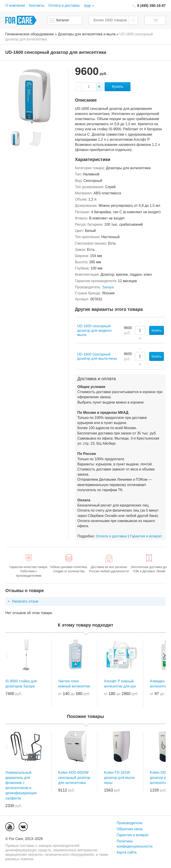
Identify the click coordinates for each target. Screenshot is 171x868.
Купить (118, 87)
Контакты (37, 5)
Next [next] (164, 655)
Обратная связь (130, 829)
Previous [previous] (7, 655)
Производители (129, 823)
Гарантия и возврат (146, 536)
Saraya (108, 287)
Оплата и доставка (64, 5)
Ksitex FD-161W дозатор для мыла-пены (120, 778)
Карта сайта (127, 852)
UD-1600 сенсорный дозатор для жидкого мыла (95, 330)
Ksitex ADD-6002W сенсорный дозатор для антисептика (74, 778)
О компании (15, 5)
